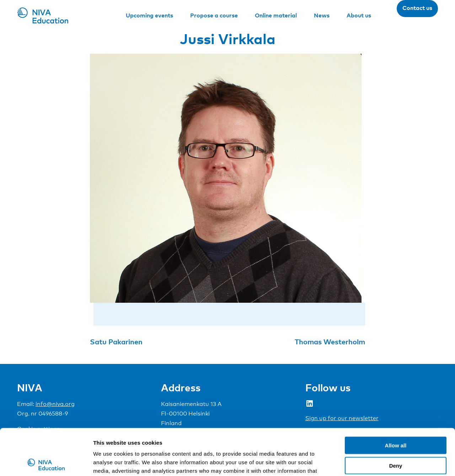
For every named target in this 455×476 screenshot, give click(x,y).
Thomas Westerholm (330, 342)
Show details (373, 462)
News (322, 15)
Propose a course (214, 15)
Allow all (396, 399)
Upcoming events (149, 15)
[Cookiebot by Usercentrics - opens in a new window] (46, 462)
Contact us (417, 8)
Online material (276, 15)
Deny (396, 419)
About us (359, 15)
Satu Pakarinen (116, 342)
